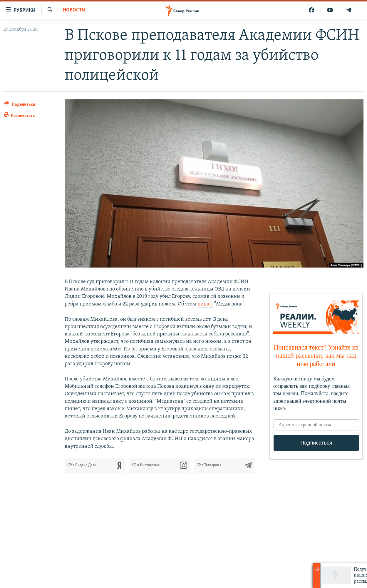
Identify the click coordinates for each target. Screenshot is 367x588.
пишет (206, 304)
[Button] (20, 105)
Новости (74, 10)
